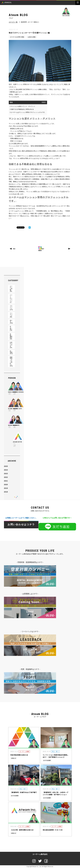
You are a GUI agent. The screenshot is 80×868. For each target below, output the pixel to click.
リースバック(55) (11, 315)
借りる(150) (11, 322)
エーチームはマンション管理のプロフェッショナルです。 (28, 112)
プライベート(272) (11, 308)
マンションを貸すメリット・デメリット (22, 106)
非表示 (44, 102)
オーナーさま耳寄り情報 (17, 37)
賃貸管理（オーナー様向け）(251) (11, 362)
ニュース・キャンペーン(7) (11, 299)
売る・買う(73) (11, 328)
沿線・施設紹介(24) (11, 336)
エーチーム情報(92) (11, 289)
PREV (14, 249)
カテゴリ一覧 (13, 22)
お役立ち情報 (32, 37)
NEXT (43, 249)
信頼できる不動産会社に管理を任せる (22, 109)
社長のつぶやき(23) (11, 345)
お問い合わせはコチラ (21, 525)
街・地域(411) (11, 352)
